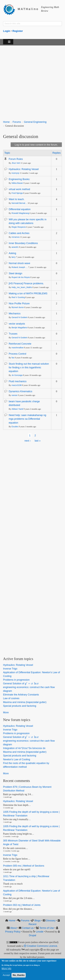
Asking (12, 253)
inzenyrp (15, 173)
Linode (40, 932)
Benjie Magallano (19, 328)
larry (14, 257)
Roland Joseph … (20, 267)
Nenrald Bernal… (19, 203)
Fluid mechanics (18, 381)
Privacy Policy (13, 932)
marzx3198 (17, 385)
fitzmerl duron (18, 307)
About (13, 928)
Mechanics (15, 314)
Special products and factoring (20, 706)
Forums (17, 122)
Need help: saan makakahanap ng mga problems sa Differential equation (27, 419)
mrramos (16, 237)
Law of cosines (11, 698)
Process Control (17, 354)
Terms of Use (47, 928)
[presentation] (32, 684)
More (6, 712)
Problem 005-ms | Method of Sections (24, 866)
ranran (15, 395)
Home (6, 122)
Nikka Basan (17, 183)
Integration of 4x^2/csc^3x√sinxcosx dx (24, 748)
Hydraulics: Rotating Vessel (24, 169)
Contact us (28, 928)
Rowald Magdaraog (20, 213)
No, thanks (19, 975)
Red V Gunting (18, 297)
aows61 (15, 247)
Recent (32, 924)
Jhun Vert (16, 163)
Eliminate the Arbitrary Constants (21, 695)
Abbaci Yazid (17, 409)
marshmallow (18, 348)
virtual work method (19, 189)
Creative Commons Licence (40, 946)
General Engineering (35, 122)
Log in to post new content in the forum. (36, 145)
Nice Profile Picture (19, 304)
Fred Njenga (17, 193)
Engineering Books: (19, 179)
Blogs (38, 921)
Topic (7, 153)
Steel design (15, 273)
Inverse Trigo (10, 669)
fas (13, 358)
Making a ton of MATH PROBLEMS (28, 293)
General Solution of (21, 684)
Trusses (13, 334)
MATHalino (28, 9)
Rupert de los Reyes (21, 277)
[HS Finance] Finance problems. (26, 283)
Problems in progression (16, 680)
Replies (57, 153)
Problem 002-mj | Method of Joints (22, 905)
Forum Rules (16, 159)
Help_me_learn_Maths (22, 287)
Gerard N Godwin (19, 317)
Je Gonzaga (17, 375)
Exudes (15, 427)
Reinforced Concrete (20, 344)
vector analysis (17, 324)
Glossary (51, 921)
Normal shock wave (19, 263)
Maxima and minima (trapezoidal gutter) (25, 702)
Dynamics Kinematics (21, 391)
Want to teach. (17, 199)
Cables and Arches (19, 233)
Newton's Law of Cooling (17, 759)
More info (6, 969)
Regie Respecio (19, 227)
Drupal (32, 935)
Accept (6, 975)
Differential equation (20, 209)
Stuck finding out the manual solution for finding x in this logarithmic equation (29, 367)
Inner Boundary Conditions (23, 243)
